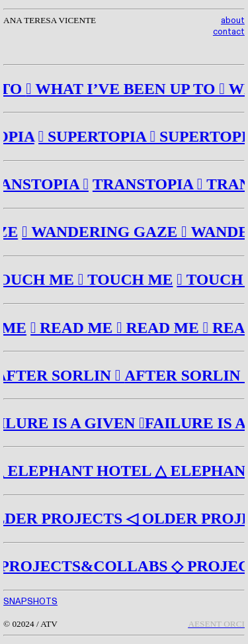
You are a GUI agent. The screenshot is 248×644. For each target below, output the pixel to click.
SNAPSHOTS (30, 602)
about (233, 21)
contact (229, 32)
